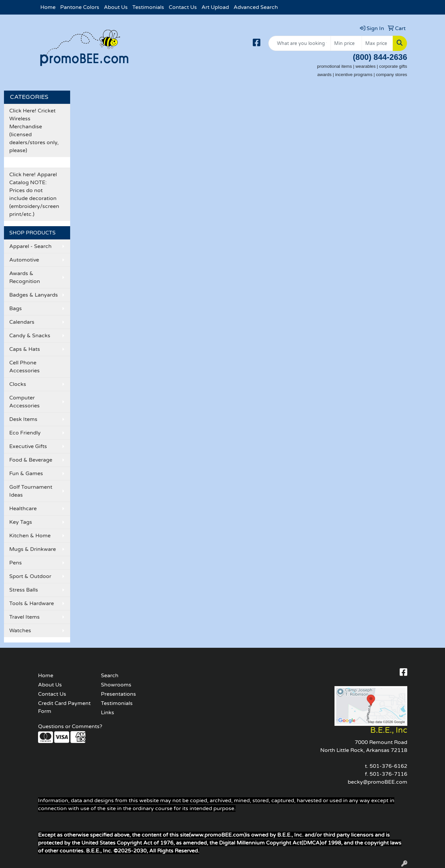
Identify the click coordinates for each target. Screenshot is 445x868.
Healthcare (23, 509)
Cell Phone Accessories (24, 367)
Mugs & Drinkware (33, 549)
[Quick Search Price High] (377, 43)
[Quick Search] (300, 43)
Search (110, 676)
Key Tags (21, 522)
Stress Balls (24, 590)
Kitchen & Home (30, 536)
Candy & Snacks (30, 336)
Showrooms (116, 685)
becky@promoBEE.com (378, 782)
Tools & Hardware (32, 603)
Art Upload (215, 7)
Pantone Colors (80, 7)
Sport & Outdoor (30, 576)
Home (48, 7)
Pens (16, 563)
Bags (16, 309)
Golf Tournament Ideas (31, 491)
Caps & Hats (25, 349)
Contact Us (183, 7)
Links (108, 713)
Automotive (24, 260)
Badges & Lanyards (34, 295)
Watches (20, 631)
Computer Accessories (24, 402)
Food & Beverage (31, 460)
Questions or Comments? (70, 726)
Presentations (118, 694)
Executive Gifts (28, 446)
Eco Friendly (25, 433)
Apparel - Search (30, 246)
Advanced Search (256, 7)
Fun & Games (26, 474)
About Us (116, 7)
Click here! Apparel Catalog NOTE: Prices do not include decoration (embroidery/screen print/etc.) (34, 194)
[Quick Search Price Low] (346, 43)
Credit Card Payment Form (64, 707)
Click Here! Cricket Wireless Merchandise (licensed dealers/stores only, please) (34, 131)
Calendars (22, 322)
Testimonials (148, 7)
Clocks (18, 384)
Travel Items (24, 617)
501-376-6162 (388, 766)
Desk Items (23, 419)
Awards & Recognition (25, 277)
